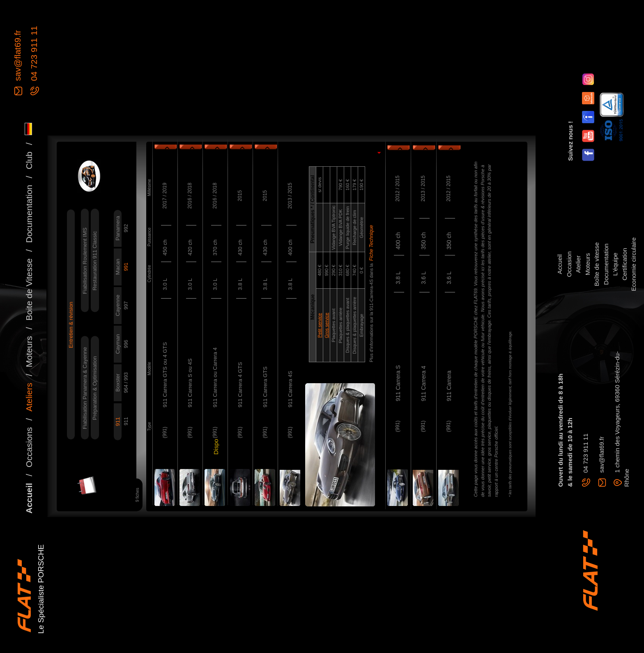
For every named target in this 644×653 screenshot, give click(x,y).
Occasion (569, 264)
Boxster (118, 383)
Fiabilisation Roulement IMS (85, 261)
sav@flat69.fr (17, 57)
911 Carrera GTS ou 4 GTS (165, 375)
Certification (624, 264)
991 (126, 267)
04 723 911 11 (34, 55)
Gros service (327, 325)
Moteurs (29, 352)
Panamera (118, 228)
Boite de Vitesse (29, 289)
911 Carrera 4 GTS (240, 385)
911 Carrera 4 (423, 384)
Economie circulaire (634, 264)
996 (126, 344)
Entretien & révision (71, 325)
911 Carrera (449, 386)
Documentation (29, 214)
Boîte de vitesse (597, 264)
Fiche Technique (371, 243)
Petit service (320, 325)
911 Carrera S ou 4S (190, 383)
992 (126, 228)
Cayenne (118, 306)
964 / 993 (126, 383)
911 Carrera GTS (265, 387)
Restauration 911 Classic (95, 261)
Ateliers (29, 397)
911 (118, 422)
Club (29, 160)
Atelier (578, 264)
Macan (118, 267)
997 (126, 306)
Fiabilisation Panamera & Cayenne (85, 388)
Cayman (118, 344)
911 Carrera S (398, 383)
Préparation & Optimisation (95, 388)
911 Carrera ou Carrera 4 (215, 377)
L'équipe (615, 264)
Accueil (29, 498)
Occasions (29, 447)
